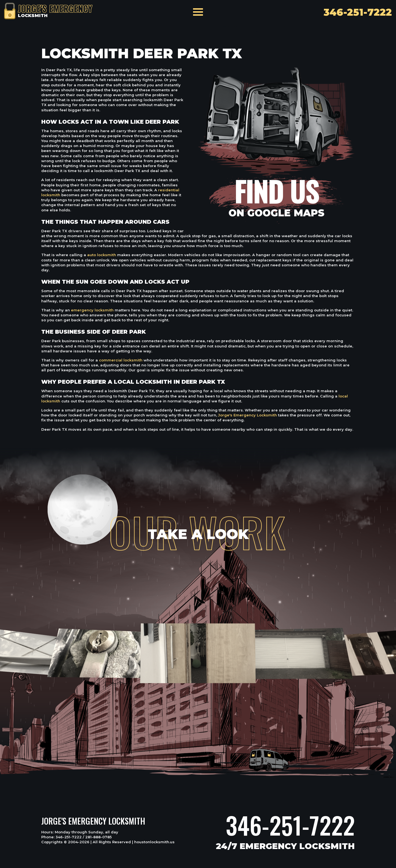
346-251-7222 (290, 825)
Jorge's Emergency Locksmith (248, 415)
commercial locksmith (121, 360)
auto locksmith (102, 255)
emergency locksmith (92, 310)
